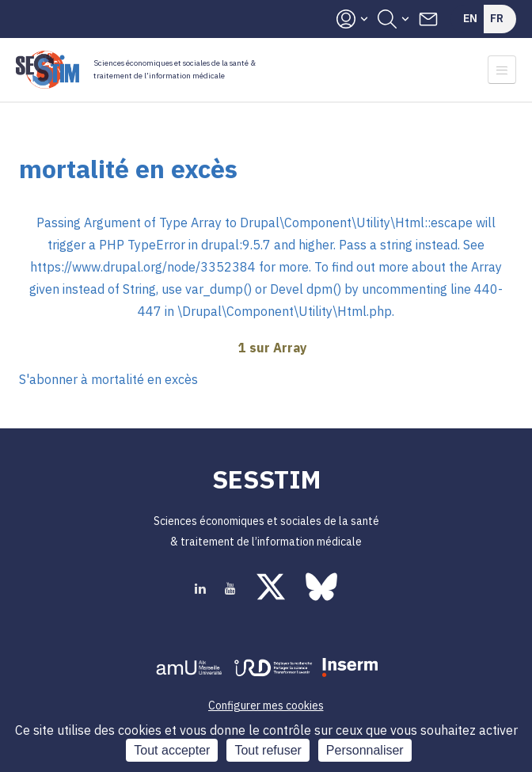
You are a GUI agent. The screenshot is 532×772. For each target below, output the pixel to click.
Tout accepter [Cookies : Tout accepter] (172, 750)
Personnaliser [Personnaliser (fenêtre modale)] (365, 750)
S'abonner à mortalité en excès (108, 379)
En (470, 18)
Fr (497, 18)
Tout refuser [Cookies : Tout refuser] (268, 750)
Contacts (428, 19)
